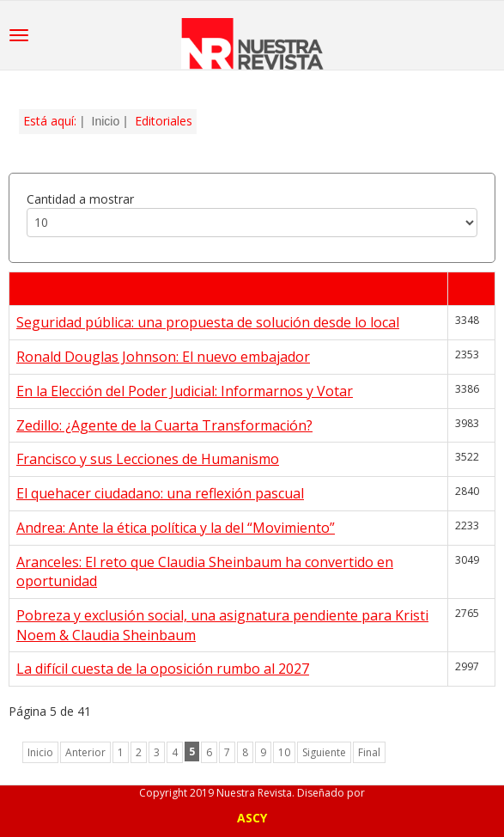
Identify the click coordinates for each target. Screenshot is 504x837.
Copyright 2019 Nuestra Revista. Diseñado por (252, 793)
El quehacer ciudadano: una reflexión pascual (160, 493)
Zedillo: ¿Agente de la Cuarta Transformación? (164, 425)
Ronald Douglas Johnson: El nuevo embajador (163, 357)
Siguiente (324, 752)
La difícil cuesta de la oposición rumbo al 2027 (163, 669)
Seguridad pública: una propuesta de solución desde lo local (208, 322)
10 (284, 752)
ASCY (252, 818)
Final (369, 752)
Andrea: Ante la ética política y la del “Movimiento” (176, 528)
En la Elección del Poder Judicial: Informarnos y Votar (185, 391)
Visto (471, 289)
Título (36, 289)
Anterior (85, 752)
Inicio (106, 121)
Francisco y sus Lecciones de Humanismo (148, 459)
